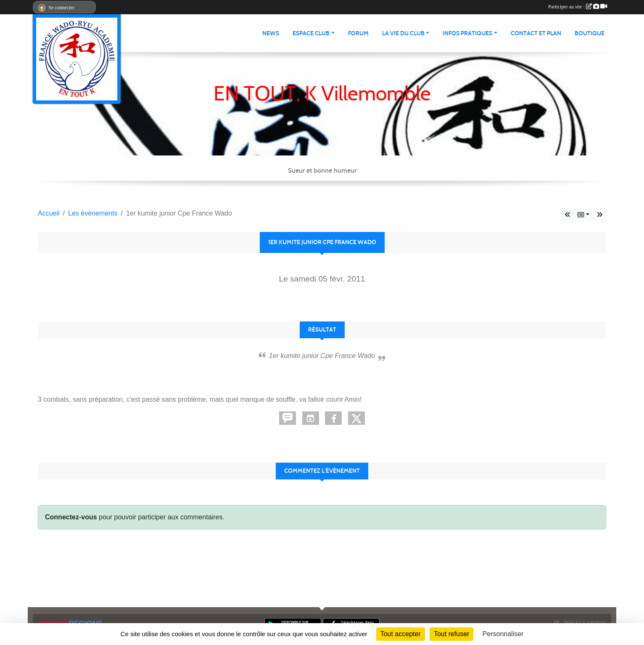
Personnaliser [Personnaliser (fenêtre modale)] (503, 634)
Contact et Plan (536, 33)
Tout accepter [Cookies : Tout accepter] (401, 634)
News (271, 33)
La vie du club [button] (403, 33)
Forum (358, 33)
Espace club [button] (311, 33)
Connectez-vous (71, 517)
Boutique (590, 33)
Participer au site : (578, 7)
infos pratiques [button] (467, 33)
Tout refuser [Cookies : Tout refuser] (451, 634)
